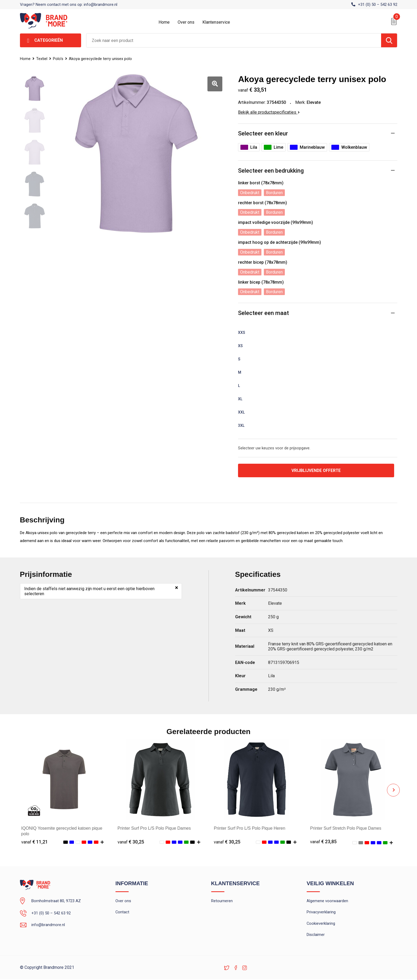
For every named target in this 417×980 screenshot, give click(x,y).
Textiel (42, 59)
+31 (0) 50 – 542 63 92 (378, 5)
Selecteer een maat (263, 313)
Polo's (59, 59)
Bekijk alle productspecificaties (269, 112)
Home (164, 22)
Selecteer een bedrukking (271, 171)
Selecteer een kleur (263, 133)
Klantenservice (216, 22)
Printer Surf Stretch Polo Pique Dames (346, 828)
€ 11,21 (35, 842)
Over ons (186, 22)
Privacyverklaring (321, 913)
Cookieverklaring (321, 924)
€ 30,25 (131, 842)
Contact (122, 913)
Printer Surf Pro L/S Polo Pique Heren (250, 828)
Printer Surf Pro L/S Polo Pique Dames (154, 828)
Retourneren (222, 901)
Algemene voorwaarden (327, 901)
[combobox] (234, 40)
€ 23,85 (323, 842)
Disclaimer (316, 936)
